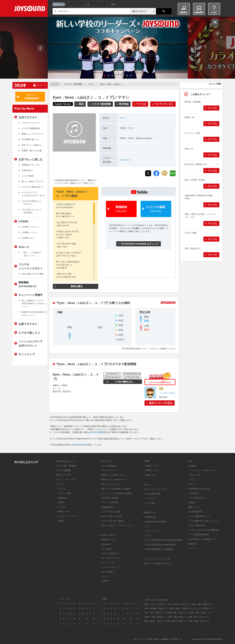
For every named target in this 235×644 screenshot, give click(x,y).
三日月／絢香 (191, 233)
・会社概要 (191, 466)
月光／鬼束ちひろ (193, 248)
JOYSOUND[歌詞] (98, 432)
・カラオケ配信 (149, 503)
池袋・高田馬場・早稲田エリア (156, 608)
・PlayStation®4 (150, 517)
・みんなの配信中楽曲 (152, 494)
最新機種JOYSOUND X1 (28, 284)
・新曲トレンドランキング (110, 484)
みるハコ (24, 247)
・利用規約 (191, 502)
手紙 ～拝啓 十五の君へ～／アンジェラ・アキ (200, 216)
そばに (88, 4)
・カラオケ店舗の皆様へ (196, 525)
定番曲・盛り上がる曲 (32, 151)
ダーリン (78, 4)
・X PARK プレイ (150, 475)
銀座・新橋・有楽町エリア (203, 604)
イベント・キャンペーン (66, 480)
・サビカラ (104, 576)
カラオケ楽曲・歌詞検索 (66, 466)
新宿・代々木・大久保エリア (155, 604)
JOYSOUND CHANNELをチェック (140, 244)
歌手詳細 (124, 104)
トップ (55, 84)
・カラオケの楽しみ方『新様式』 (112, 521)
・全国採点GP (61, 498)
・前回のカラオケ (63, 512)
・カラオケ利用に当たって (197, 498)
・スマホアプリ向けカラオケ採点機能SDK (203, 530)
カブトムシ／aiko (192, 133)
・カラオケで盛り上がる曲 (110, 512)
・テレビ (147, 526)
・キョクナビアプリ (107, 563)
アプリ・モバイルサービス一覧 (156, 559)
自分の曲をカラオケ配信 (33, 274)
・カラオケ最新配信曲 (108, 466)
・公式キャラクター (195, 475)
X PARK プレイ (28, 238)
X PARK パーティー (30, 227)
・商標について (193, 507)
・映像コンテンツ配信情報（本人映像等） (116, 489)
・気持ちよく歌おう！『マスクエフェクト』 (116, 525)
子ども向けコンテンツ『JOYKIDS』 (32, 211)
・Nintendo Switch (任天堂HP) (155, 522)
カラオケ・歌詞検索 (73, 84)
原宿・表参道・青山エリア (199, 621)
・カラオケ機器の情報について (199, 516)
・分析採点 (60, 502)
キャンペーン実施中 (31, 295)
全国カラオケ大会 (63, 475)
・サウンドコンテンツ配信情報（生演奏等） (116, 493)
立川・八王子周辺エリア (203, 608)
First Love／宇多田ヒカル (196, 164)
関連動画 (121, 209)
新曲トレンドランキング (33, 134)
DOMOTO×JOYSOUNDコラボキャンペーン (34, 314)
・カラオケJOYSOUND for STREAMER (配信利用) (163, 540)
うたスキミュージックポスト (31, 266)
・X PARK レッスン (151, 470)
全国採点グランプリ (31, 165)
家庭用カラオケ (150, 512)
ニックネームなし (167, 393)
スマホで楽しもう (29, 333)
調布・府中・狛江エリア (198, 617)
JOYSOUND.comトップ (66, 461)
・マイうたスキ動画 (63, 493)
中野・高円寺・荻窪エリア (177, 621)
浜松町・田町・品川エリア (177, 613)
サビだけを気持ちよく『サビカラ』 (32, 203)
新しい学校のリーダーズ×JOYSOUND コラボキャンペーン (34, 304)
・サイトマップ (193, 548)
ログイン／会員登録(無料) (32, 97)
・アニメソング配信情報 (109, 502)
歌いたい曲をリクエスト (33, 181)
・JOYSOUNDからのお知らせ (199, 489)
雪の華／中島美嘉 (193, 102)
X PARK (24, 221)
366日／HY (190, 117)
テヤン (91, 84)
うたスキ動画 (28, 176)
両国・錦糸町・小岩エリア (155, 621)
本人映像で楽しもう (31, 139)
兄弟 (113, 4)
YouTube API (79, 445)
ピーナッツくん (101, 4)
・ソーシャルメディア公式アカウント (201, 470)
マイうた (141, 104)
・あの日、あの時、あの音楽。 (111, 516)
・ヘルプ (190, 480)
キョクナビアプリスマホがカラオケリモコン (34, 194)
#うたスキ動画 (156, 209)
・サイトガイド (149, 498)
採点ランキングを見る (161, 403)
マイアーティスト (164, 104)
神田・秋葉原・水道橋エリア (181, 608)
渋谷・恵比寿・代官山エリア (179, 604)
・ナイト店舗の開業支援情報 (198, 535)
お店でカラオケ (28, 117)
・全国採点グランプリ (108, 540)
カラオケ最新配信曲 (31, 128)
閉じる (215, 22)
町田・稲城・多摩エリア (178, 617)
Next (195, 48)
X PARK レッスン (29, 233)
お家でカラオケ (28, 324)
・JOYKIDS (104, 581)
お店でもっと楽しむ (31, 159)
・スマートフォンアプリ (153, 531)
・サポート (191, 484)
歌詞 (81, 104)
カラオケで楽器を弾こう (33, 187)
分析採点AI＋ (28, 170)
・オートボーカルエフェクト (111, 567)
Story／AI (189, 149)
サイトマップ (27, 354)
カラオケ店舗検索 (63, 470)
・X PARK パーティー (152, 466)
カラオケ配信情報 (101, 104)
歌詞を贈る (77, 286)
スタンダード (125, 160)
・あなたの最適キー (107, 572)
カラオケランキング (31, 123)
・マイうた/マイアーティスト (67, 516)
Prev (41, 48)
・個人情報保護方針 (195, 512)
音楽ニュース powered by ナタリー (158, 563)
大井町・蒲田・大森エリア (199, 613)
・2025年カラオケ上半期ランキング (113, 480)
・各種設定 (60, 521)
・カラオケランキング (108, 470)
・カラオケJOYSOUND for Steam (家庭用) (160, 545)
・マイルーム (61, 489)
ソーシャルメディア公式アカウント (31, 343)
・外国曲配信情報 (106, 507)
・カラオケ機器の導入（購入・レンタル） (203, 521)
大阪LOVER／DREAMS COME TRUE (199, 197)
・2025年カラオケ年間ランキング (112, 475)
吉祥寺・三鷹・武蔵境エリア (155, 617)
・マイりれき (61, 507)
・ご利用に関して (194, 493)
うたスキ (60, 484)
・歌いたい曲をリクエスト (110, 558)
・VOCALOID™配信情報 (109, 498)
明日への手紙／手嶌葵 (195, 180)
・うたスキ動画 (105, 549)
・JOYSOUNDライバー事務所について (202, 539)
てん (69, 4)
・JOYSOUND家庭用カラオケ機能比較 (158, 549)
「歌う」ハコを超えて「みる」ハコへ (32, 254)
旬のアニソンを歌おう (32, 145)
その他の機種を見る (123, 382)
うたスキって (41, 85)
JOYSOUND (30, 9)
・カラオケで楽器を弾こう (110, 553)
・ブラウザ (148, 536)
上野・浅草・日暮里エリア (155, 613)
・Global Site (192, 544)
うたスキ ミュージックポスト (156, 489)
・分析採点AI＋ (105, 544)
